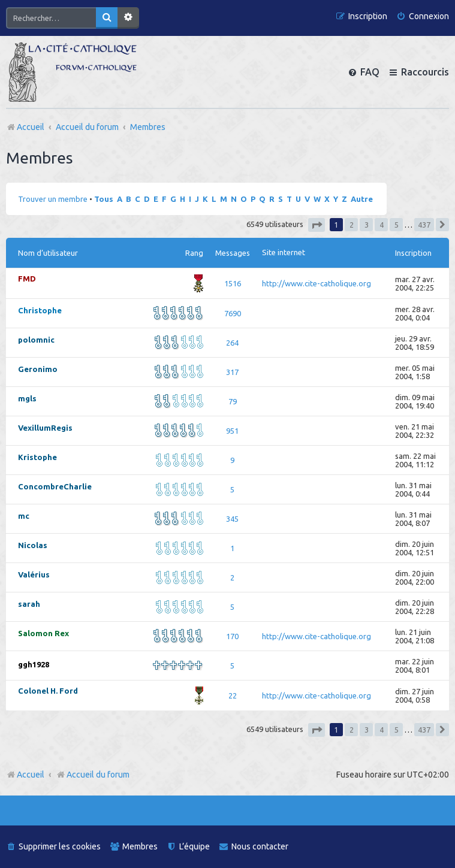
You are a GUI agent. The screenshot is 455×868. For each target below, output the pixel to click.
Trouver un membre (53, 199)
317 (232, 372)
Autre (362, 199)
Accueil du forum (93, 775)
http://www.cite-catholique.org (317, 283)
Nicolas (33, 545)
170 (232, 636)
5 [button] (397, 225)
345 (232, 519)
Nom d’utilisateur (48, 253)
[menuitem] (423, 16)
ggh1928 (34, 664)
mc (24, 516)
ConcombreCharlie (55, 486)
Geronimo (38, 369)
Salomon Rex (43, 633)
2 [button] (352, 225)
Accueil (31, 775)
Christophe (40, 310)
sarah (29, 604)
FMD (27, 279)
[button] (317, 225)
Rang (194, 253)
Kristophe (37, 457)
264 (232, 343)
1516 (233, 283)
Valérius (34, 574)
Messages (233, 253)
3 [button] (367, 225)
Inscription (413, 253)
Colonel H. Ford (48, 691)
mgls (27, 398)
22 (233, 695)
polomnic (36, 340)
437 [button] (424, 225)
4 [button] (382, 225)
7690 (233, 313)
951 (232, 431)
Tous (104, 199)
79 (233, 401)
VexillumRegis (45, 428)
